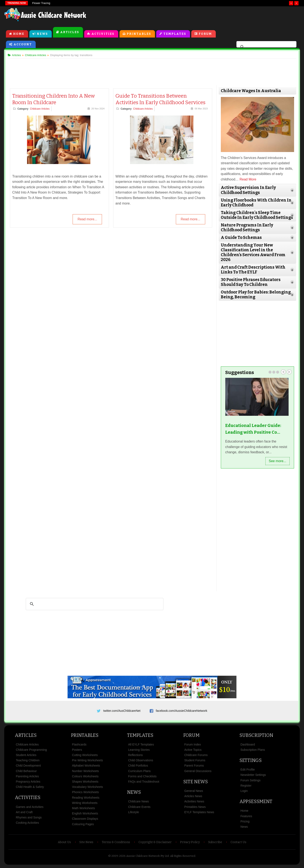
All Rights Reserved (183, 857)
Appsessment (256, 803)
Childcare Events (139, 808)
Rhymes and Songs (29, 819)
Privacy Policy (190, 843)
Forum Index (193, 746)
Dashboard (248, 746)
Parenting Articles (27, 778)
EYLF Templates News (199, 813)
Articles (70, 32)
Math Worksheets (83, 809)
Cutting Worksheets (85, 756)
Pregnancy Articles (28, 783)
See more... (276, 461)
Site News (195, 783)
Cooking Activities (27, 824)
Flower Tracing (41, 3)
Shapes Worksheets (85, 783)
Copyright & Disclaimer (155, 843)
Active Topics (193, 751)
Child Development (28, 767)
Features (246, 817)
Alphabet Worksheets (86, 767)
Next (288, 372)
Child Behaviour (26, 772)
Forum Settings (250, 782)
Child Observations (141, 762)
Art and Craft (24, 813)
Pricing (245, 823)
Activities (103, 34)
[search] (266, 47)
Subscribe (215, 843)
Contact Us (238, 843)
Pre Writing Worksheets (88, 762)
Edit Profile (248, 771)
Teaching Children (28, 762)
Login (244, 792)
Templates (175, 34)
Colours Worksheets (85, 778)
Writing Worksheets (85, 804)
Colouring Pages (83, 825)
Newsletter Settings (253, 776)
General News (194, 792)
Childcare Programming (31, 751)
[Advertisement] (204, 17)
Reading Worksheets (86, 799)
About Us (64, 843)
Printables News (195, 808)
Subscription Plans (253, 751)
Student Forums (195, 762)
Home (19, 34)
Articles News (193, 797)
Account (23, 45)
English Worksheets (85, 815)
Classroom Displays (85, 820)
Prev (282, 372)
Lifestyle (134, 813)
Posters (77, 751)
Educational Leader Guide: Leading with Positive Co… (252, 429)
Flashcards (79, 746)
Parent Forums (194, 767)
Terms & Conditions (116, 843)
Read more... (87, 220)
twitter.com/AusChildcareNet (122, 710)
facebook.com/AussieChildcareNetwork (182, 710)
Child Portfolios (138, 767)
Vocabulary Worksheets (88, 788)
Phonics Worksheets (85, 793)
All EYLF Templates (141, 746)
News (42, 34)
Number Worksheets (85, 772)
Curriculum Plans (139, 772)
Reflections (135, 756)
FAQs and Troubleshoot (144, 783)
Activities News (194, 803)
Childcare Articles (41, 109)
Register (246, 787)
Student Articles (26, 756)
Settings (250, 762)
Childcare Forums (196, 756)
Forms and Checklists (142, 778)
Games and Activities (30, 808)
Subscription (256, 736)
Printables (139, 34)
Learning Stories (139, 751)
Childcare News (138, 803)
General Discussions (198, 772)
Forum (205, 34)
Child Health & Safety (30, 788)
